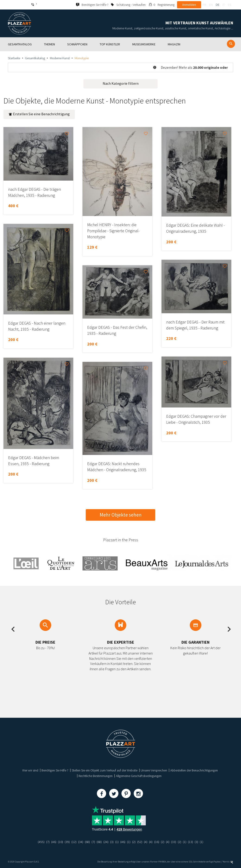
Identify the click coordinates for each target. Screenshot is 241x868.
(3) (112, 842)
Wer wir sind (30, 770)
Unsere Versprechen (154, 770)
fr (204, 5)
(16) (157, 842)
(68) (87, 842)
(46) (54, 842)
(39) (67, 842)
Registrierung (166, 5)
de (218, 5)
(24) (106, 842)
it (224, 5)
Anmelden (189, 5)
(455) (41, 842)
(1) (117, 842)
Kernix (228, 862)
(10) (60, 842)
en (211, 5)
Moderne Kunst (60, 58)
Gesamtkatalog (35, 58)
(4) (146, 842)
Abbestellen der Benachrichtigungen (194, 770)
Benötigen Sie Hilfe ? (55, 770)
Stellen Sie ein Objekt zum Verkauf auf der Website (105, 770)
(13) (190, 842)
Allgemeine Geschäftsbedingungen (139, 776)
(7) (48, 842)
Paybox (217, 862)
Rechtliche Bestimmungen (96, 776)
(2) (134, 842)
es (229, 5)
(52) (140, 842)
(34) (81, 842)
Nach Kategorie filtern (121, 83)
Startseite (14, 58)
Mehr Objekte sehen (121, 515)
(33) (174, 842)
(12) (74, 842)
